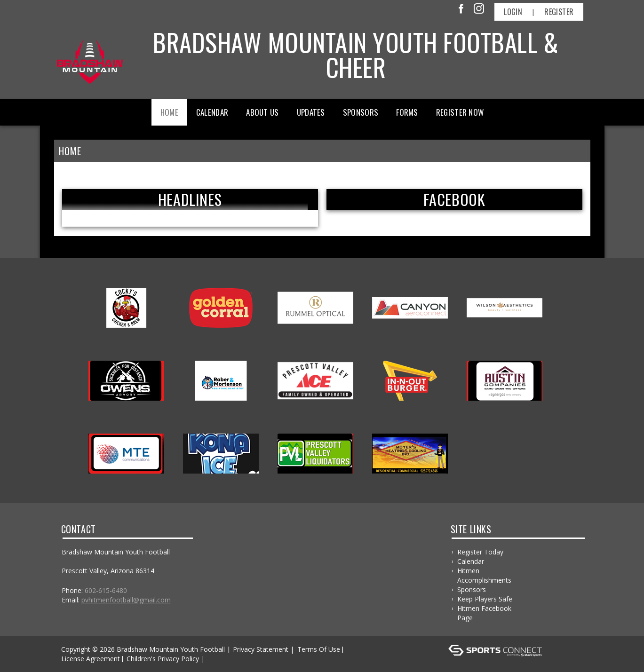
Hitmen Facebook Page (484, 613)
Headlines (190, 199)
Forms (407, 112)
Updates (311, 112)
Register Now (460, 112)
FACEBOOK (454, 199)
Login (513, 12)
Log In (220, 659)
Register (559, 12)
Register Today (480, 552)
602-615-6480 (106, 590)
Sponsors (361, 112)
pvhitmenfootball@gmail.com (126, 600)
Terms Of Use (319, 649)
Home (169, 112)
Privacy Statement (261, 649)
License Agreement (91, 659)
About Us (262, 112)
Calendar (212, 112)
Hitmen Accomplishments (484, 575)
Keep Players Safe (485, 599)
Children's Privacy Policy (163, 659)
